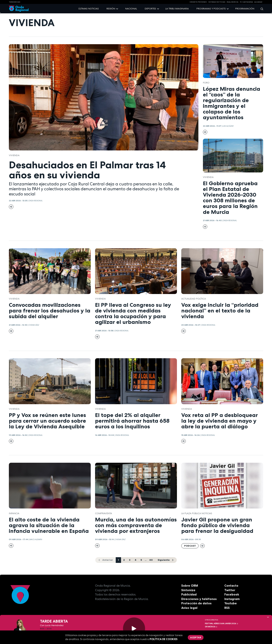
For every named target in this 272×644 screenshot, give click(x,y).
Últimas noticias (89, 9)
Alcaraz (258, 2)
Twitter (230, 590)
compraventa (104, 513)
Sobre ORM (190, 586)
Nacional (131, 9)
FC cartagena (246, 2)
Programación (245, 9)
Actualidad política (194, 299)
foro (206, 83)
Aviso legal (189, 608)
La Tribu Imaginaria (177, 9)
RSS (227, 608)
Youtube (231, 603)
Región (111, 9)
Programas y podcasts (211, 9)
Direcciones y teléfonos (199, 599)
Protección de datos (196, 603)
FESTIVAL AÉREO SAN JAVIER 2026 (222, 624)
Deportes (150, 9)
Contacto (231, 586)
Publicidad (189, 594)
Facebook (232, 594)
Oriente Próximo (198, 2)
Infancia (14, 513)
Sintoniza (188, 590)
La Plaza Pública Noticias (197, 513)
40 (151, 560)
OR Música (211, 627)
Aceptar (196, 637)
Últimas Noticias (217, 2)
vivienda (14, 155)
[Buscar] (261, 9)
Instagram (232, 599)
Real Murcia (233, 2)
